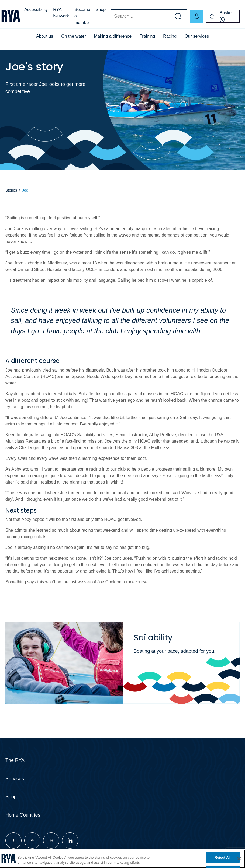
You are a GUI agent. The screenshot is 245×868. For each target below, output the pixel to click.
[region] (123, 859)
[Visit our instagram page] (51, 841)
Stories (11, 190)
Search (111, 16)
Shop (101, 10)
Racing (170, 36)
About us (45, 36)
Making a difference (113, 36)
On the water (74, 36)
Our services (197, 36)
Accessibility (36, 10)
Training (147, 36)
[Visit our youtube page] (32, 841)
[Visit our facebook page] (13, 841)
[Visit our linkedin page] (70, 841)
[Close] (239, 859)
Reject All (223, 857)
